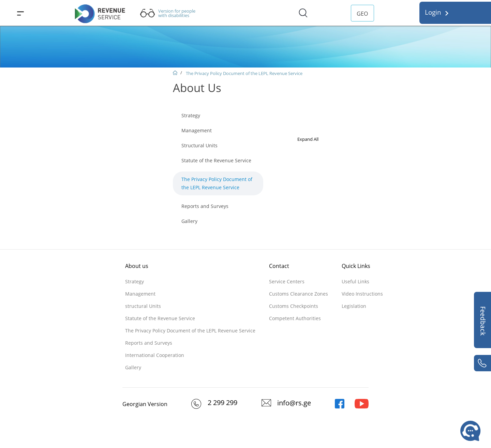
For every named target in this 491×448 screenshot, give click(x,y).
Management (197, 130)
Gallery (189, 221)
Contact (279, 266)
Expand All (308, 139)
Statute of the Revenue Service (216, 160)
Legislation (354, 306)
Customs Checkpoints (294, 306)
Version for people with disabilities (177, 13)
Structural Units (199, 145)
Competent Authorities (295, 318)
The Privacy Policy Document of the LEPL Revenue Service (244, 73)
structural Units (143, 306)
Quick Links (356, 266)
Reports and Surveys (205, 206)
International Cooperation (155, 355)
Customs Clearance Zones (299, 294)
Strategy (191, 115)
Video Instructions (362, 294)
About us (137, 266)
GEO (362, 14)
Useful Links (355, 281)
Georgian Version (145, 404)
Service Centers (287, 281)
